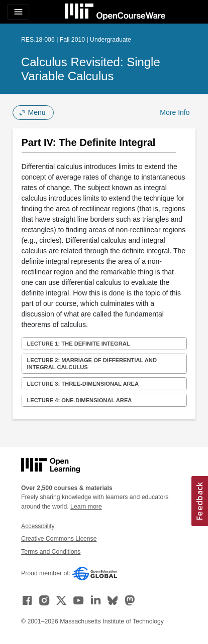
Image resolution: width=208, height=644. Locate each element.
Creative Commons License (59, 539)
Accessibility (38, 526)
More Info (175, 112)
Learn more (86, 507)
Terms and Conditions (51, 552)
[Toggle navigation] (18, 12)
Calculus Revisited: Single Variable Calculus (91, 69)
